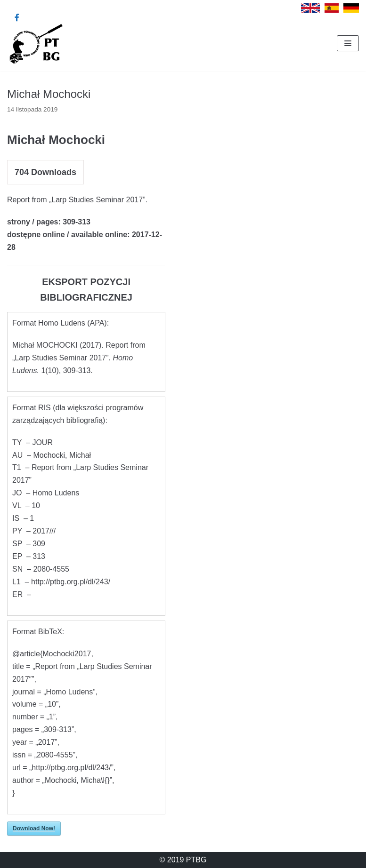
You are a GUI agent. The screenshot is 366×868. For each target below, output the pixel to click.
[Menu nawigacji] (348, 43)
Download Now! (34, 828)
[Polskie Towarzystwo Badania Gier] (35, 43)
